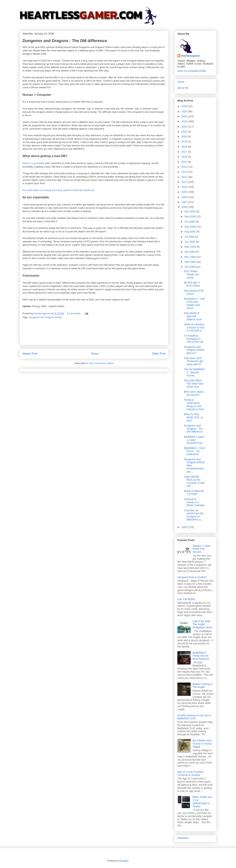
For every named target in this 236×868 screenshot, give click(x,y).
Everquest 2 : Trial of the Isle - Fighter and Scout (194, 303)
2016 (185, 157)
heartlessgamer (191, 56)
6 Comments (74, 313)
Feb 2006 (190, 262)
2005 (185, 527)
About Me (183, 88)
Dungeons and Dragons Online (45, 317)
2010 (185, 187)
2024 (185, 116)
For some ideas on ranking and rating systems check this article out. (59, 190)
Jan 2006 (190, 267)
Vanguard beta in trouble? (192, 577)
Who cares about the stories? (194, 393)
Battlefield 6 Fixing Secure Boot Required (201, 656)
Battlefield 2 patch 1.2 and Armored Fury (194, 440)
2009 (185, 192)
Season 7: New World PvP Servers (201, 549)
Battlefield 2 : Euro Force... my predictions (194, 451)
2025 (185, 111)
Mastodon (183, 838)
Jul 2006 (190, 237)
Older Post (159, 354)
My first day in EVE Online (192, 284)
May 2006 (190, 247)
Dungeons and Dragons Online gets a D (194, 350)
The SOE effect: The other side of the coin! (194, 384)
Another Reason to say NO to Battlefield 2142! (194, 717)
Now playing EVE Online (194, 292)
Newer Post (30, 354)
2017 (185, 152)
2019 (185, 142)
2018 (185, 147)
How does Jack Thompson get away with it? (194, 361)
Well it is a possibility (33, 163)
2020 (185, 137)
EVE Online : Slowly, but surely (191, 274)
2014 (185, 167)
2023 (185, 121)
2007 (185, 202)
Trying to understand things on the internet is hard (194, 404)
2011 (185, 182)
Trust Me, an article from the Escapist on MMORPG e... (194, 515)
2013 (185, 172)
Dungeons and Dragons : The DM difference (193, 429)
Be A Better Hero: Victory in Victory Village (203, 744)
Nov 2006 (190, 216)
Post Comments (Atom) (101, 363)
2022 (185, 127)
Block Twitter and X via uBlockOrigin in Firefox (202, 802)
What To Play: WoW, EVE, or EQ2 (193, 417)
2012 (185, 177)
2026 (185, 106)
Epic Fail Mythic (186, 599)
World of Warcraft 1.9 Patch (194, 493)
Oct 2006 (190, 222)
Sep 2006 (190, 227)
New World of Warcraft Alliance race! (193, 316)
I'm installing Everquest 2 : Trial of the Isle (194, 339)
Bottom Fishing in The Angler (203, 686)
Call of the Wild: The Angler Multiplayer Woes (203, 624)
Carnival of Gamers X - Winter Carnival (194, 502)
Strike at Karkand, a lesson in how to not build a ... (194, 328)
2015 (185, 162)
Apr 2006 (190, 252)
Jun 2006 (190, 242)
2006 (185, 207)
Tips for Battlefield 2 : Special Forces (194, 372)
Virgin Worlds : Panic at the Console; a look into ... (194, 481)
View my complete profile (192, 71)
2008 (185, 197)
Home (95, 354)
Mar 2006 (190, 257)
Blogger (124, 861)
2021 (185, 132)
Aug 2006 (190, 232)
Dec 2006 (190, 211)
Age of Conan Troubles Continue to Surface (191, 773)
